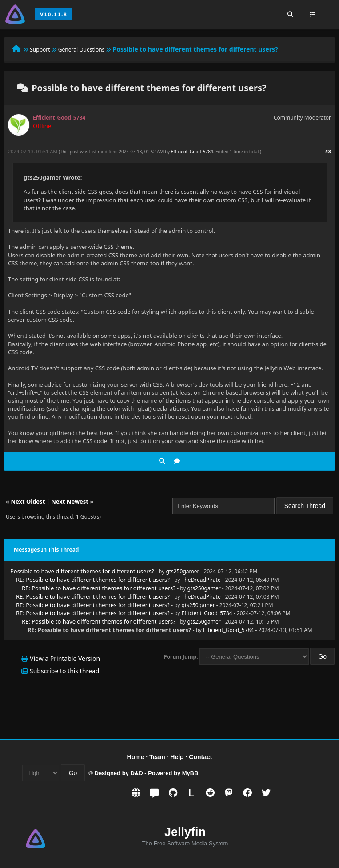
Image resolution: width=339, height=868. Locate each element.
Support (40, 50)
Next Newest (70, 501)
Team (157, 757)
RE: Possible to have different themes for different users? (93, 580)
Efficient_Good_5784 (192, 152)
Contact (200, 757)
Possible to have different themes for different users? (82, 571)
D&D (136, 773)
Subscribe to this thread (64, 671)
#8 (328, 151)
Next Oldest (28, 501)
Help (177, 757)
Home (136, 757)
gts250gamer (182, 571)
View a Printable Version (65, 658)
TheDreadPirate (201, 580)
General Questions (82, 50)
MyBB (190, 773)
